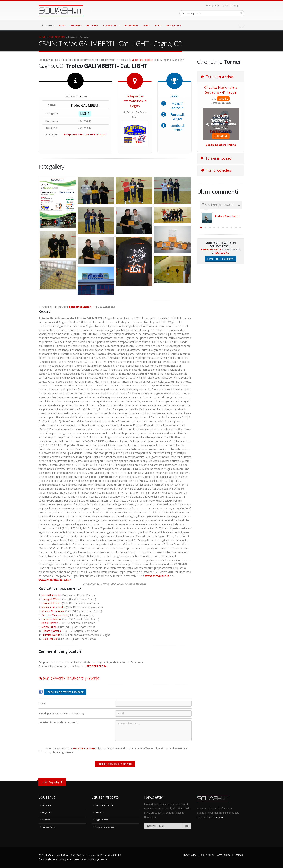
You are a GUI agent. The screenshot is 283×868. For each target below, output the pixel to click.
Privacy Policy (49, 827)
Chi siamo (47, 805)
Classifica (99, 812)
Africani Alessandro (53, 611)
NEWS (146, 25)
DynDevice (101, 859)
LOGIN (48, 25)
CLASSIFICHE (111, 25)
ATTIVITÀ (92, 25)
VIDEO (158, 25)
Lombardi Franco (177, 128)
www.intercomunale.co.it (55, 580)
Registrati (212, 5)
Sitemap (239, 855)
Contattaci (47, 820)
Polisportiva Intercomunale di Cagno (85, 134)
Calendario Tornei (104, 805)
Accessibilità (224, 855)
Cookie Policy (207, 855)
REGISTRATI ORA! (97, 666)
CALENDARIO (131, 25)
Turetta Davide (52, 635)
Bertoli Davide (50, 623)
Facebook (241, 25)
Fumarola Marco (51, 619)
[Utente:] (153, 704)
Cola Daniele (50, 639)
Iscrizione (222, 292)
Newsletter (174, 25)
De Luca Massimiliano (54, 615)
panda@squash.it (80, 307)
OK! (187, 826)
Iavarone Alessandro (53, 607)
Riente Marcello (52, 631)
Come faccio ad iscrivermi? (221, 298)
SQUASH (76, 25)
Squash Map (231, 5)
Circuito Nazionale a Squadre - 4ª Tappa (221, 90)
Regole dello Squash (105, 827)
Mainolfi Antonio (177, 106)
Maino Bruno (49, 627)
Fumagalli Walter (177, 117)
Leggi (219, 817)
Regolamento (211, 289)
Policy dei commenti (84, 748)
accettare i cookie (143, 60)
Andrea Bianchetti (227, 216)
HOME (62, 25)
